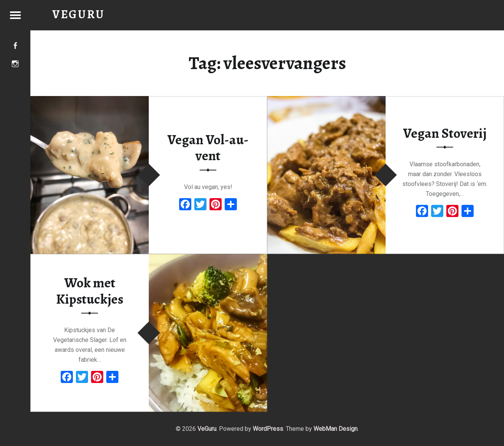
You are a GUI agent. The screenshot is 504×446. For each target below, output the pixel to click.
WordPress (268, 429)
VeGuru (207, 429)
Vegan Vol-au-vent (208, 148)
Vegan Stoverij (445, 133)
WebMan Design (335, 429)
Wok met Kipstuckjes (90, 291)
